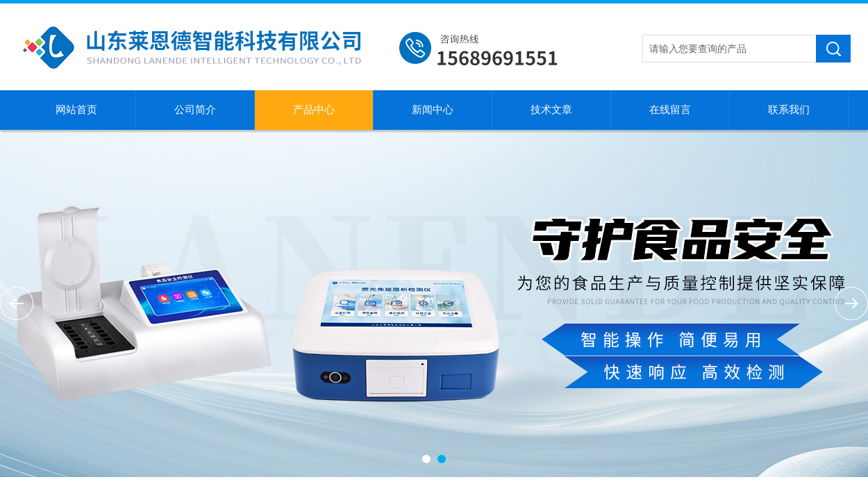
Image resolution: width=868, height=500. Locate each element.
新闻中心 (433, 110)
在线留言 (670, 110)
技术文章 (551, 110)
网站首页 (76, 110)
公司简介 (195, 110)
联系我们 (789, 110)
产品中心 (314, 110)
